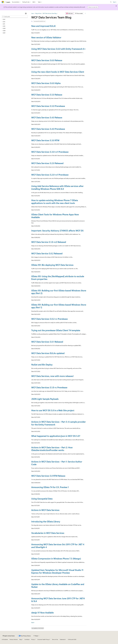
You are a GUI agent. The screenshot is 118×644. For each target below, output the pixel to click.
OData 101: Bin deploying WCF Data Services (52, 265)
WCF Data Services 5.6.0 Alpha (46, 83)
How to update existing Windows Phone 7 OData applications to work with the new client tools (55, 202)
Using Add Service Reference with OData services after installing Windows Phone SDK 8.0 (57, 187)
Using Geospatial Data (42, 499)
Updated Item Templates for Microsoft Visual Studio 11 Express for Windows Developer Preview (57, 571)
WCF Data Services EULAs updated (48, 353)
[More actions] (85, 13)
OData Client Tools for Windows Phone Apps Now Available (55, 216)
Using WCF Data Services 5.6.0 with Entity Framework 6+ (59, 49)
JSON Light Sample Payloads (45, 399)
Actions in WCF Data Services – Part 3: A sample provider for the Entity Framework (59, 423)
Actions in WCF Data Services (45, 510)
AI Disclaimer (5, 639)
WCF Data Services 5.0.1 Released (47, 342)
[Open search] (111, 2)
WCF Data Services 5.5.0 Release (47, 95)
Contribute (27, 639)
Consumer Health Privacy (43, 639)
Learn (33, 13)
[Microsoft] (3, 2)
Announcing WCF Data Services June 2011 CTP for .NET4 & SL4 (58, 600)
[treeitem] (15, 19)
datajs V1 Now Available (42, 613)
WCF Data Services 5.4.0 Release (47, 117)
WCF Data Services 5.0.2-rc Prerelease (49, 319)
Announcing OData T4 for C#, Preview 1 (50, 487)
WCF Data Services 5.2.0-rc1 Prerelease (50, 175)
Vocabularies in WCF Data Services (48, 533)
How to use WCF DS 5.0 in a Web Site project (53, 410)
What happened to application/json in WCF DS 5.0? (56, 436)
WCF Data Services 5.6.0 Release (47, 60)
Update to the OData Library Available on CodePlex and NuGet (58, 585)
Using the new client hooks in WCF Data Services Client (58, 72)
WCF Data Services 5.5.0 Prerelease (48, 106)
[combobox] (15, 17)
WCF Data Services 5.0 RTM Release (48, 476)
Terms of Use (55, 639)
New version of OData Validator (46, 37)
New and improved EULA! (43, 26)
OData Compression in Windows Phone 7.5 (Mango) (56, 558)
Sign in (115, 2)
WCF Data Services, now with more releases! (52, 376)
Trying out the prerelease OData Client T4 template (56, 330)
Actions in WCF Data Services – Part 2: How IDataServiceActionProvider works (52, 449)
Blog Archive (38, 13)
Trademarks (62, 639)
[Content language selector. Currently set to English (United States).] (9, 636)
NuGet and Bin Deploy (42, 365)
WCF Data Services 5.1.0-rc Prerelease (49, 387)
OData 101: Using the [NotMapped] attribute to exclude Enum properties (58, 278)
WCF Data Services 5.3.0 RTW (45, 140)
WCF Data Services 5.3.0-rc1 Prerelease (50, 152)
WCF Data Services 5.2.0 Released (47, 163)
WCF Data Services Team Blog (50, 13)
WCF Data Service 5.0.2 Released (47, 253)
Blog (21, 639)
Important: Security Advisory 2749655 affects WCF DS (57, 231)
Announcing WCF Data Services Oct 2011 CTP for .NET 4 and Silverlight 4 (58, 546)
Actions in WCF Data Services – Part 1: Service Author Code (57, 463)
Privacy (33, 639)
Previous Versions (14, 639)
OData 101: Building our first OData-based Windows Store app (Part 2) (59, 292)
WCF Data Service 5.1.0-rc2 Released (49, 242)
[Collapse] (26, 13)
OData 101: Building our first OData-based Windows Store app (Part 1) (59, 306)
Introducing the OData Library (46, 521)
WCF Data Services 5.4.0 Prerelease (48, 129)
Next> (33, 622)
